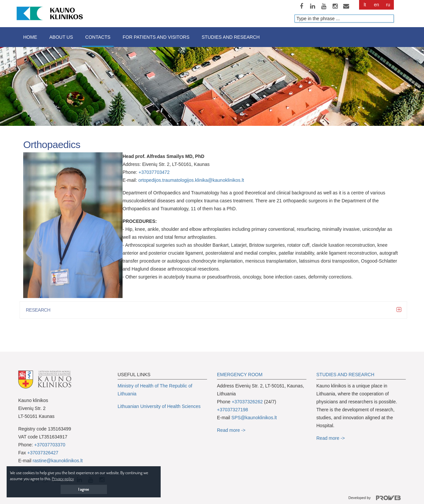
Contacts (98, 37)
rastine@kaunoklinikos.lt (58, 461)
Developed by (377, 498)
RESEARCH (40, 310)
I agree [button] (84, 489)
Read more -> (231, 430)
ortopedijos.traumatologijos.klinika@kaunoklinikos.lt (191, 180)
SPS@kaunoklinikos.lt (254, 418)
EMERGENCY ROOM (240, 375)
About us (61, 37)
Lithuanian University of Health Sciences (159, 406)
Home (30, 37)
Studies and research (231, 37)
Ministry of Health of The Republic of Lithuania (155, 390)
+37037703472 (154, 172)
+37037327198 (233, 410)
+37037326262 (247, 402)
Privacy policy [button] (63, 479)
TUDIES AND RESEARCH (347, 375)
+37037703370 (50, 445)
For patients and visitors (156, 37)
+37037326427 (43, 453)
